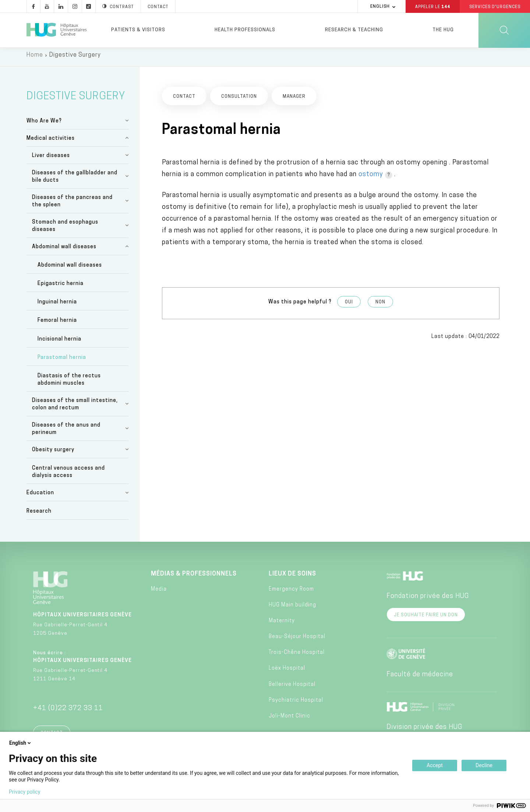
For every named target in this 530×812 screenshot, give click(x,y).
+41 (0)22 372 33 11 (68, 712)
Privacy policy (24, 792)
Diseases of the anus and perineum (66, 433)
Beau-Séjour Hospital (297, 640)
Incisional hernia (59, 343)
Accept (435, 765)
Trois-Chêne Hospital (297, 656)
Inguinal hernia (57, 306)
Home (35, 59)
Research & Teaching (354, 30)
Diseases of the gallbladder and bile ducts (75, 180)
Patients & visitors (138, 30)
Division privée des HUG (424, 731)
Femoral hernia (57, 324)
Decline (484, 765)
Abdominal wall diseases (64, 250)
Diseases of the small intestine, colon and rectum (75, 408)
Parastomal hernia (62, 361)
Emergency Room (291, 593)
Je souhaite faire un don (426, 619)
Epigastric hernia (61, 287)
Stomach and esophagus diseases (65, 229)
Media (159, 593)
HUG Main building (292, 608)
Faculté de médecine (420, 678)
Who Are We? (44, 124)
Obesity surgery (53, 454)
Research (39, 515)
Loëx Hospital (287, 672)
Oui (349, 306)
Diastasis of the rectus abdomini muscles (69, 383)
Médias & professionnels (194, 578)
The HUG (443, 30)
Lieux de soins (292, 578)
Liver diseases (51, 159)
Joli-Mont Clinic (289, 720)
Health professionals (245, 30)
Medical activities (51, 142)
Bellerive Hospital (292, 688)
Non (380, 306)
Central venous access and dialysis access (68, 476)
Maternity (282, 624)
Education (40, 497)
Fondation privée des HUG (428, 600)
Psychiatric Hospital (296, 704)
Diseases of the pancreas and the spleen (72, 205)
